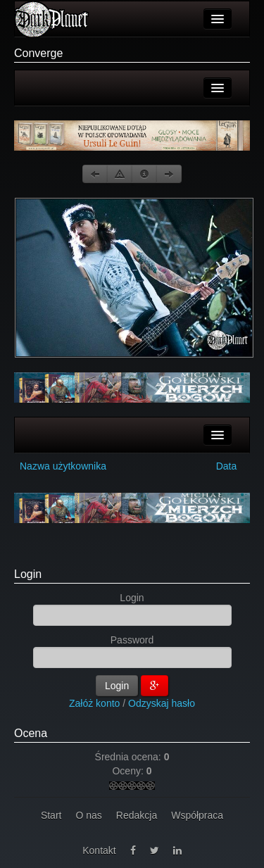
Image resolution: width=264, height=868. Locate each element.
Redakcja (137, 815)
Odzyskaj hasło (162, 703)
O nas (88, 815)
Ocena (31, 733)
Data (227, 466)
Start (51, 815)
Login (28, 574)
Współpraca (197, 815)
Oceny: (129, 771)
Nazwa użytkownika (63, 466)
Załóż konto (94, 703)
